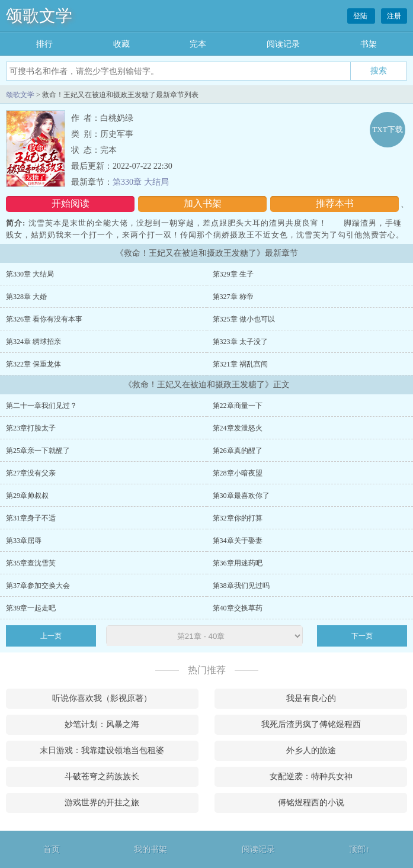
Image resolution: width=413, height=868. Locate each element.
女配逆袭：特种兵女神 (311, 777)
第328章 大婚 (26, 297)
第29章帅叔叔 (27, 496)
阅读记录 (283, 44)
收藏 (121, 44)
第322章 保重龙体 (33, 364)
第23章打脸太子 (31, 428)
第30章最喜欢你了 (241, 496)
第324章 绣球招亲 (33, 342)
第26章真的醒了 (238, 451)
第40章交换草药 (238, 608)
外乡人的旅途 (311, 750)
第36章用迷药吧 (238, 563)
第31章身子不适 (31, 518)
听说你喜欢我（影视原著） (102, 698)
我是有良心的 (311, 698)
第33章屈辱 (24, 541)
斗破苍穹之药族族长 (102, 777)
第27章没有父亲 (31, 473)
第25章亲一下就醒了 (38, 451)
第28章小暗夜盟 (238, 473)
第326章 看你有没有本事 (44, 319)
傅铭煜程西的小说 (311, 803)
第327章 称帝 (233, 297)
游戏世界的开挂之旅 (102, 803)
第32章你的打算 (238, 518)
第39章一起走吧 (31, 608)
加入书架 (203, 203)
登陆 (361, 16)
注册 (394, 16)
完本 (198, 44)
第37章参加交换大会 (38, 586)
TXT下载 (387, 129)
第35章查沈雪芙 (31, 563)
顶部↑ (359, 849)
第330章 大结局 (141, 182)
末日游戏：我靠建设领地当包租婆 (102, 750)
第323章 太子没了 (240, 342)
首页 (52, 849)
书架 (369, 44)
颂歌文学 (39, 16)
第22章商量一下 (238, 406)
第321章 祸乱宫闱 (240, 364)
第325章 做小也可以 (244, 319)
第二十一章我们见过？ (41, 406)
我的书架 (151, 849)
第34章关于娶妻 (238, 541)
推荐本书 (335, 203)
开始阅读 (71, 203)
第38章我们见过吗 (241, 586)
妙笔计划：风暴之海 (102, 724)
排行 (44, 44)
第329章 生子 (233, 274)
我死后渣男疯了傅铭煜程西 (311, 724)
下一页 (362, 636)
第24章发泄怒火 (238, 428)
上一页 (51, 636)
